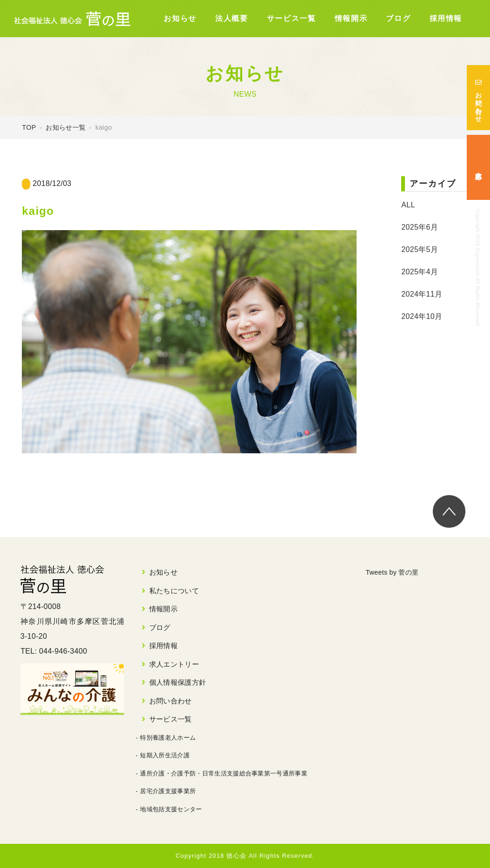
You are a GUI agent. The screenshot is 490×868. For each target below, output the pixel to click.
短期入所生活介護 (165, 755)
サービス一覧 (291, 18)
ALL (408, 205)
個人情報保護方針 (178, 682)
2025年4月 (420, 272)
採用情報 (446, 18)
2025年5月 (420, 249)
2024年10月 (422, 316)
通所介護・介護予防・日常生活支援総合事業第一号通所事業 (224, 773)
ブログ (398, 18)
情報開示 (351, 18)
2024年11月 (422, 294)
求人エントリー (174, 664)
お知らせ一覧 (66, 127)
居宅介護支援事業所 (168, 791)
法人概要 (232, 18)
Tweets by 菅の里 (396, 572)
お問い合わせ (478, 98)
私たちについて (174, 591)
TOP (29, 127)
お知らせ (180, 18)
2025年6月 (420, 227)
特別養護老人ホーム (168, 738)
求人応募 (478, 168)
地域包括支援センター (171, 809)
